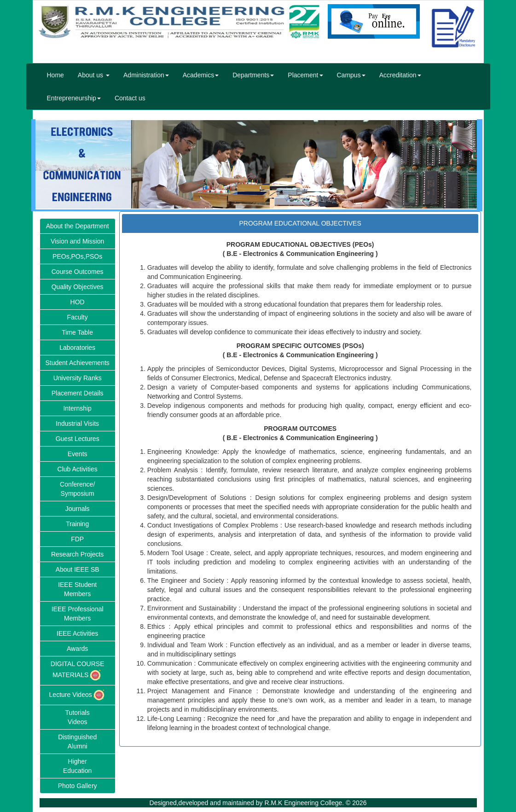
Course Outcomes (78, 272)
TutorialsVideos (78, 717)
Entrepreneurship (74, 98)
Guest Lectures (78, 439)
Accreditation (400, 75)
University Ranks (78, 378)
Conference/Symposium (77, 489)
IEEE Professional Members (78, 614)
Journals (78, 509)
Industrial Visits (77, 423)
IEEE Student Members (77, 589)
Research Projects (77, 554)
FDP (77, 539)
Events (78, 454)
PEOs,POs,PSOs (77, 256)
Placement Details (78, 393)
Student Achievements (78, 363)
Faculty (78, 317)
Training (77, 524)
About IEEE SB (78, 569)
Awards (77, 649)
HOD (78, 302)
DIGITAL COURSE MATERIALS (78, 671)
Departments (253, 75)
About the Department (78, 226)
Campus (351, 75)
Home (55, 75)
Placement (305, 75)
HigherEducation (77, 766)
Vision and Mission (77, 241)
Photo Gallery (78, 786)
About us (94, 75)
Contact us (130, 98)
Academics (201, 75)
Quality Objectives (78, 287)
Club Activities (78, 469)
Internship (77, 408)
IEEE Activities (77, 633)
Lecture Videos (78, 695)
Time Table (77, 332)
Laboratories (77, 348)
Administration (146, 75)
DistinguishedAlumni (77, 742)
